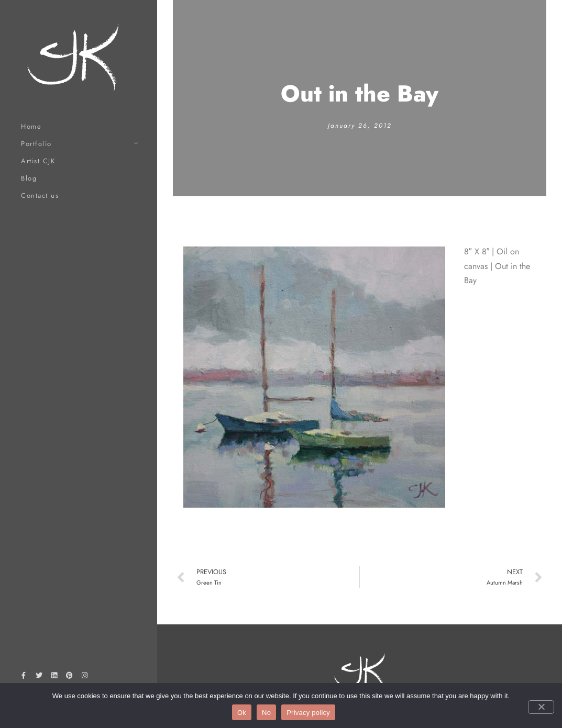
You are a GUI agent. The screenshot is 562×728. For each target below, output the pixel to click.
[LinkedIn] (54, 677)
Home (31, 126)
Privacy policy (308, 713)
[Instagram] (85, 677)
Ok (242, 713)
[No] (541, 707)
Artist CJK (38, 161)
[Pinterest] (70, 677)
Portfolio (36, 144)
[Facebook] (24, 677)
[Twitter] (39, 677)
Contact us (40, 195)
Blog (29, 178)
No (266, 713)
